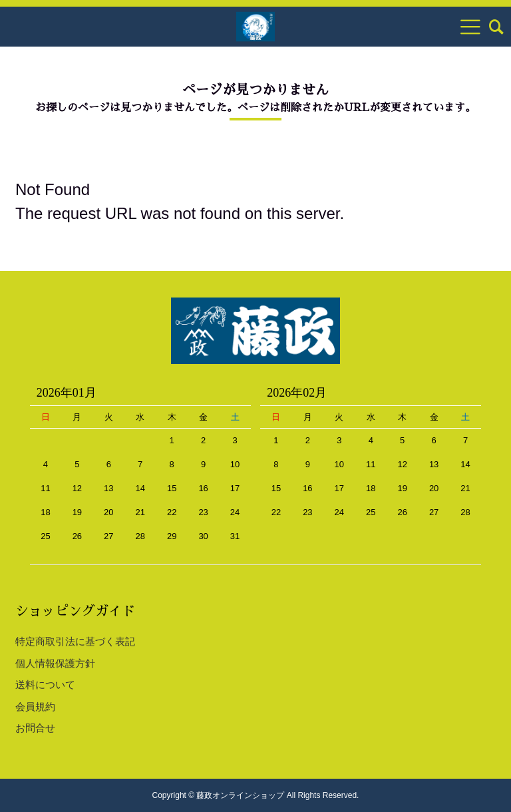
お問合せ (35, 728)
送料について (45, 685)
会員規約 (35, 707)
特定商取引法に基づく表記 (75, 641)
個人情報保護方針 (55, 663)
